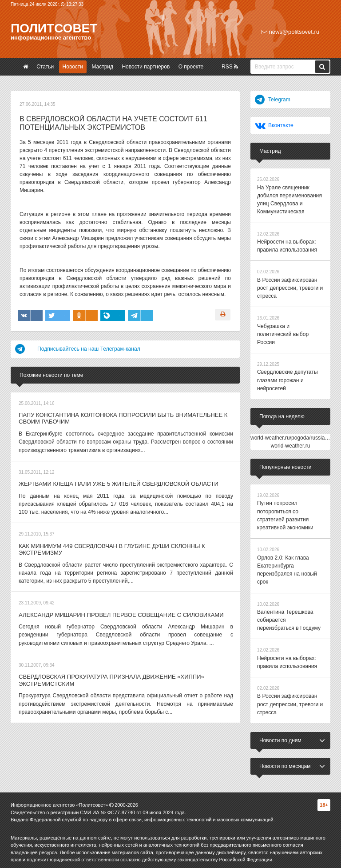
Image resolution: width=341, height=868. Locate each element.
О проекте (191, 67)
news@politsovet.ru (290, 32)
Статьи (45, 67)
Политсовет (54, 28)
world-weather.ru (291, 444)
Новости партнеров (146, 67)
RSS (230, 67)
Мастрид (102, 67)
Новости (73, 67)
